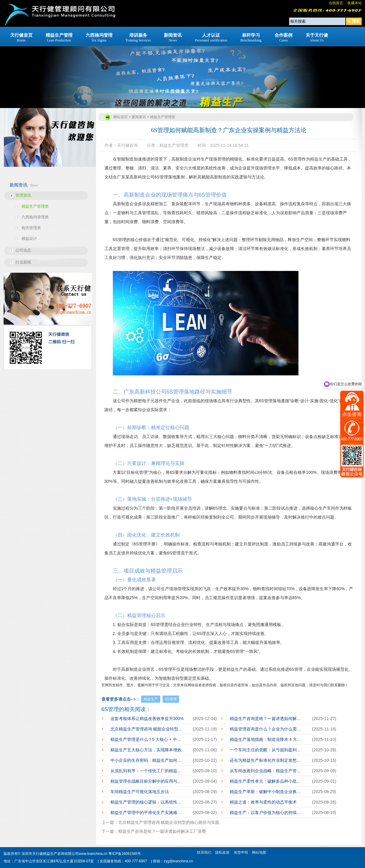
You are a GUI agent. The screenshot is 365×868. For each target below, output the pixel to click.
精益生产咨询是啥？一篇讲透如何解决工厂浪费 (267, 719)
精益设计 (29, 239)
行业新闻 (23, 262)
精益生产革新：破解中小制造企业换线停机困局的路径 (267, 792)
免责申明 (241, 852)
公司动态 (23, 250)
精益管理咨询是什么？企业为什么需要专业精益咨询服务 (267, 729)
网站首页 (121, 117)
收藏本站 (355, 3)
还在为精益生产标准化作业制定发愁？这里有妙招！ (267, 760)
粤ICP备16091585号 (125, 854)
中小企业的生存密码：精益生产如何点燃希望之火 (147, 760)
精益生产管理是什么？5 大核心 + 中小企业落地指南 (147, 739)
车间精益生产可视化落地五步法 (140, 792)
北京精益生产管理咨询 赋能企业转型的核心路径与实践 (147, 729)
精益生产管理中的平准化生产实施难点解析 (147, 813)
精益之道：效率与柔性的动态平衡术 (263, 802)
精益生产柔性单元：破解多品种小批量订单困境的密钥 (267, 781)
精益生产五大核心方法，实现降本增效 (146, 750)
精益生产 (318, 159)
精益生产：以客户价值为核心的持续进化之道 (267, 813)
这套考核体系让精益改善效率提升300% (147, 719)
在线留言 (336, 3)
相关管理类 (31, 228)
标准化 (119, 678)
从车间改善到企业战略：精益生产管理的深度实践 (267, 771)
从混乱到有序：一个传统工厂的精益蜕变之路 (147, 771)
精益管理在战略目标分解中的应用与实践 (147, 781)
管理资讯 (23, 195)
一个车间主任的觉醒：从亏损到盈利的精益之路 (267, 750)
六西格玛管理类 (35, 217)
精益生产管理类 (35, 206)
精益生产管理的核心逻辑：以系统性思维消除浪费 (147, 802)
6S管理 (171, 699)
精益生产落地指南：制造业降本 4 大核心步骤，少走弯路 (267, 739)
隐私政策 (222, 852)
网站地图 (259, 852)
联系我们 (204, 852)
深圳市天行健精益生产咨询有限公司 (50, 854)
